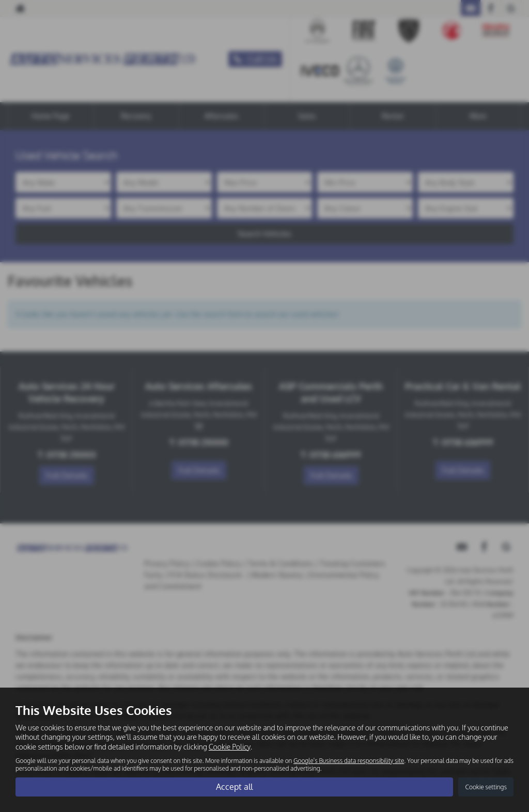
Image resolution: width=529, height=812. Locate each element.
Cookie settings (486, 787)
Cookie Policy (230, 746)
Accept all (234, 787)
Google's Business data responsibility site (349, 760)
